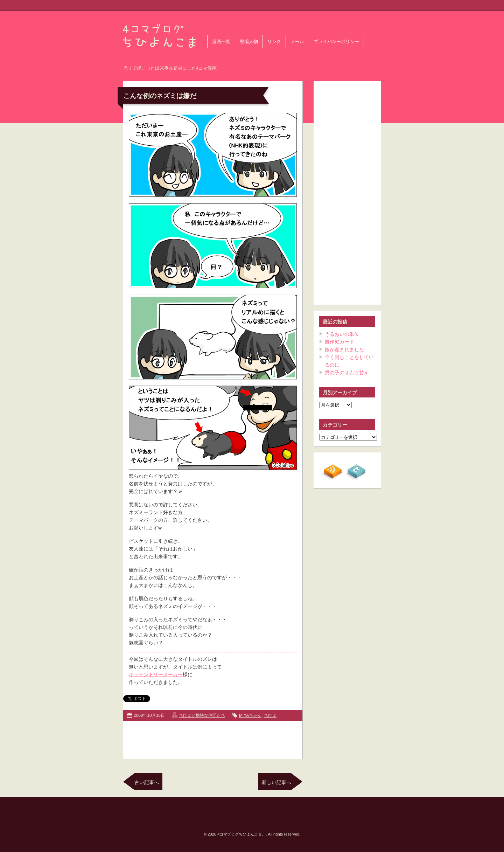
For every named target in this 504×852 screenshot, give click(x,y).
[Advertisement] (213, 739)
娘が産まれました (344, 349)
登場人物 (249, 42)
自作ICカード (339, 342)
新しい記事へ (276, 782)
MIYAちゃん (250, 715)
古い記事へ (147, 782)
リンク (274, 42)
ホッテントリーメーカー (156, 674)
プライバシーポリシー (336, 42)
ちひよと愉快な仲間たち (202, 715)
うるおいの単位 (342, 334)
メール (297, 42)
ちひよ (270, 715)
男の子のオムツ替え (347, 373)
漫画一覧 (221, 42)
